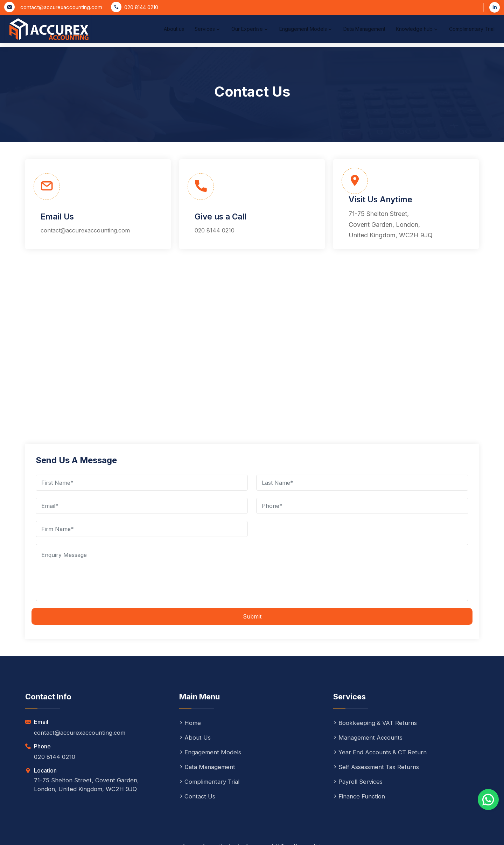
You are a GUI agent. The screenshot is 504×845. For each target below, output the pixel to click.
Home (191, 698)
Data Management (334, 36)
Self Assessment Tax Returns (378, 742)
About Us (196, 713)
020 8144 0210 (141, 7)
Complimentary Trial (460, 36)
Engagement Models (269, 36)
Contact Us (198, 771)
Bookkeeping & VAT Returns (377, 698)
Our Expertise (205, 36)
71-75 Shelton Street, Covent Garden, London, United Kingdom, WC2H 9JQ (419, 199)
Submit (252, 592)
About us (118, 36)
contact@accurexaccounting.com (61, 7)
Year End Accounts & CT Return (382, 727)
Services (157, 36)
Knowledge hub (400, 36)
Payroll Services (359, 757)
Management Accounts (370, 713)
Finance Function (360, 771)
